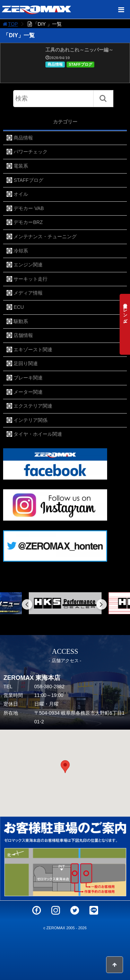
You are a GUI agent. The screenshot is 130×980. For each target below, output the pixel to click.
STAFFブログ (80, 64)
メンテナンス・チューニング (45, 236)
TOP (10, 24)
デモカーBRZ (28, 222)
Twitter (75, 910)
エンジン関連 (28, 265)
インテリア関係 (31, 420)
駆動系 (21, 321)
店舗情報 (23, 335)
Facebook (37, 910)
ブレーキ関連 (28, 378)
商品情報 (55, 64)
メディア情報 (28, 293)
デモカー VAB (29, 208)
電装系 (21, 166)
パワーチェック (31, 152)
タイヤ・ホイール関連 (38, 434)
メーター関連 (28, 392)
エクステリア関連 (33, 406)
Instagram (56, 910)
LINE (94, 910)
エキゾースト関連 (33, 350)
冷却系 (21, 251)
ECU (19, 307)
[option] (65, 603)
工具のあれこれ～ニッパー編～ (79, 50)
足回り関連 (26, 363)
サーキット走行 (31, 279)
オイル (21, 194)
